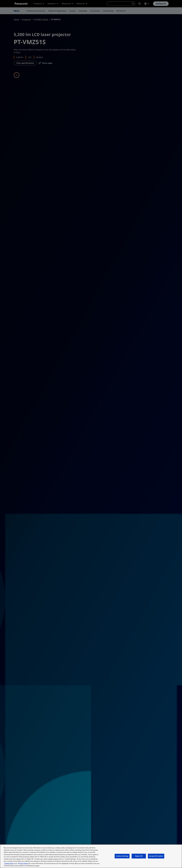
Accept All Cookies (156, 856)
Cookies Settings (122, 856)
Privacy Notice (23, 863)
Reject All (139, 856)
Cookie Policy (9, 863)
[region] (91, 856)
